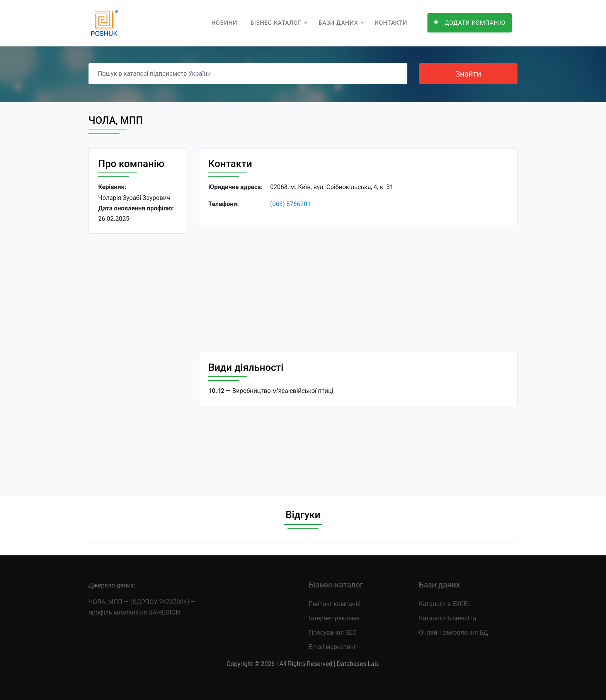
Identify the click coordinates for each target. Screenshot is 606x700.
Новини (224, 23)
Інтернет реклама (334, 618)
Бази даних (338, 23)
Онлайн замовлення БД (454, 633)
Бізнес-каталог (276, 23)
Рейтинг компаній (335, 604)
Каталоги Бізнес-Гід (448, 618)
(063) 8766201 (290, 204)
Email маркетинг (333, 647)
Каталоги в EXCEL (445, 604)
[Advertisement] (138, 359)
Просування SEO (333, 633)
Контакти (391, 23)
